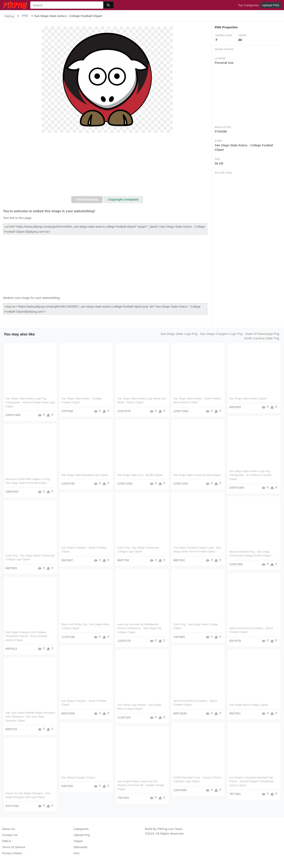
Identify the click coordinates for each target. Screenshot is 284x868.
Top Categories (248, 5)
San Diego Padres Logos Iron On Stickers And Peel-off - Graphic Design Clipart (141, 785)
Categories (81, 829)
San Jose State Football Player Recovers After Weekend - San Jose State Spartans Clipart (30, 716)
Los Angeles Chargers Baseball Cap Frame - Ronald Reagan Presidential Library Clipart (251, 781)
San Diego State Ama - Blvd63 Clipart (140, 475)
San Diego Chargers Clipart (78, 777)
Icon (76, 853)
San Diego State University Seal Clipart (197, 475)
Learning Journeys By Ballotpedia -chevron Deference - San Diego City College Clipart (139, 628)
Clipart (78, 841)
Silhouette (80, 847)
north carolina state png (262, 338)
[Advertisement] (107, 166)
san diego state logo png (179, 334)
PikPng (9, 16)
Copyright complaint (123, 199)
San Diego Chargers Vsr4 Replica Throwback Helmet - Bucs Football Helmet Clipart (26, 636)
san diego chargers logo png (221, 334)
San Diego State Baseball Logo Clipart (84, 475)
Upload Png (82, 835)
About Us (8, 829)
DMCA (7, 841)
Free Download (87, 199)
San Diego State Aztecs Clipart (248, 398)
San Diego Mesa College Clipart (248, 704)
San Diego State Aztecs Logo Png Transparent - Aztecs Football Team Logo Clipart (30, 402)
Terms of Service (14, 847)
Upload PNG (271, 5)
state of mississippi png (262, 334)
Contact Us (10, 835)
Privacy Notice (12, 853)
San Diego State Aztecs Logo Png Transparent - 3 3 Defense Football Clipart (250, 475)
